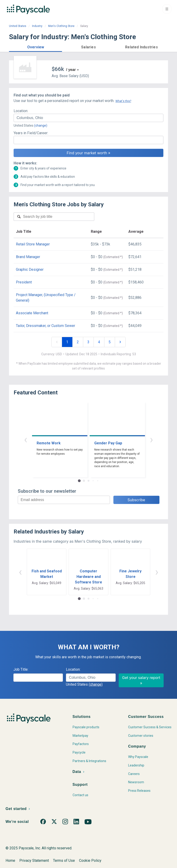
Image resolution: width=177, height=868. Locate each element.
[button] (35, 46)
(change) (41, 125)
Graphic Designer (30, 269)
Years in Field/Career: (31, 133)
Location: (21, 111)
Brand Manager (28, 257)
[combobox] (88, 118)
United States (18, 26)
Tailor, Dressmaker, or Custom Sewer (46, 326)
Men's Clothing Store (61, 26)
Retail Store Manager (33, 244)
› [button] (151, 439)
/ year (71, 70)
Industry (37, 26)
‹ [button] (26, 439)
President (24, 282)
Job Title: (21, 669)
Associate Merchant (32, 313)
